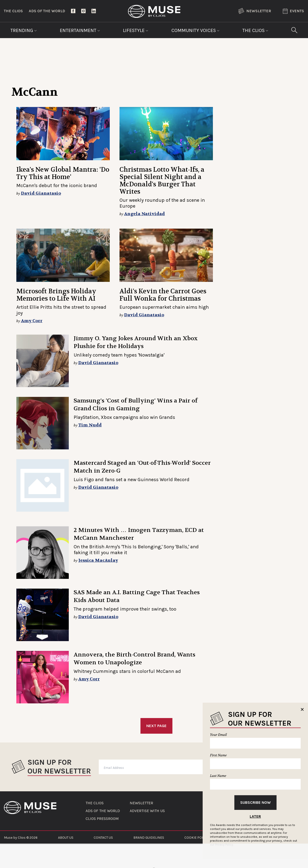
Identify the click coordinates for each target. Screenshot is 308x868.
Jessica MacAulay (98, 560)
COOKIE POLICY (196, 838)
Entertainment (80, 30)
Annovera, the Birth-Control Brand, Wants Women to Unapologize (134, 659)
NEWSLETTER (141, 803)
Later (255, 816)
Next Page (156, 726)
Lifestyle (136, 30)
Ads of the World (47, 11)
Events (293, 11)
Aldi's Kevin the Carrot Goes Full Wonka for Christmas (163, 295)
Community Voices (195, 30)
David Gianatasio (41, 193)
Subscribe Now (255, 802)
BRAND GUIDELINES (149, 838)
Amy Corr (32, 321)
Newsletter (255, 11)
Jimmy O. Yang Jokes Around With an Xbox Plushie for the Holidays (136, 342)
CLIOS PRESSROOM (102, 819)
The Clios (13, 11)
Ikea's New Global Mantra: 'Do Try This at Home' (63, 173)
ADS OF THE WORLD (103, 811)
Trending (24, 30)
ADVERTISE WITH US (147, 811)
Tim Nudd (90, 425)
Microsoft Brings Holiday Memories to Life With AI (56, 295)
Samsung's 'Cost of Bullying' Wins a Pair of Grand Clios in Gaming (136, 405)
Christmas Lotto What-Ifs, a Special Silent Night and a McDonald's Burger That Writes (162, 181)
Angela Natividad (144, 214)
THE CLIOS (95, 803)
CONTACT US (103, 838)
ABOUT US (66, 838)
